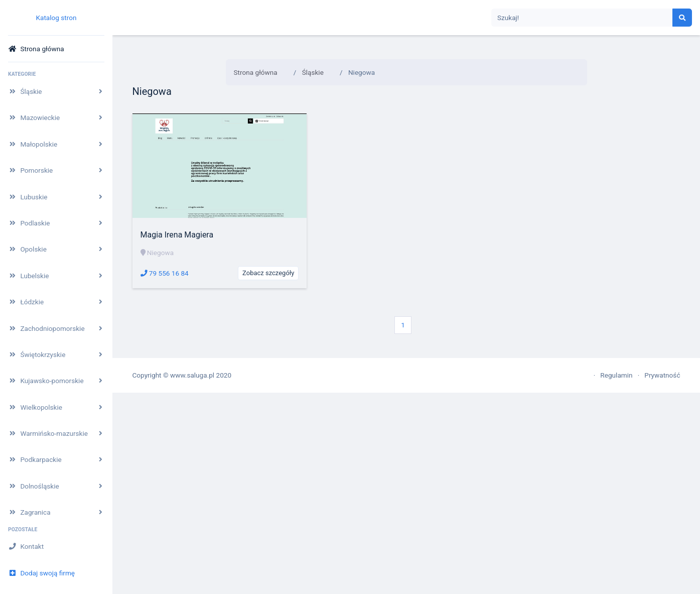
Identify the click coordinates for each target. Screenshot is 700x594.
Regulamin (616, 375)
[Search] (582, 18)
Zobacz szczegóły (268, 273)
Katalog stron (56, 18)
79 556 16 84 (165, 273)
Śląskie (313, 72)
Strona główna (256, 72)
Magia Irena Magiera (177, 235)
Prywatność (662, 375)
